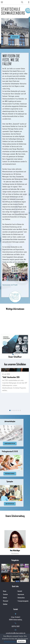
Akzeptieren (21, 641)
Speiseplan (15, 37)
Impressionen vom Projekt (10, 285)
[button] (9, 45)
